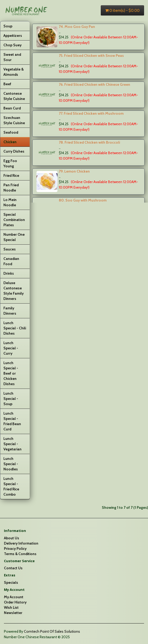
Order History (15, 602)
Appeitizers (13, 36)
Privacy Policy (15, 549)
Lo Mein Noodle (10, 202)
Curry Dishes (14, 151)
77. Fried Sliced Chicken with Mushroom (91, 113)
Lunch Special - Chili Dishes (15, 328)
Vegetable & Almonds (14, 72)
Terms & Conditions (20, 554)
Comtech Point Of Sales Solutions (52, 631)
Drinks (9, 273)
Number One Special (14, 237)
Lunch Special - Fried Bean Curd (12, 421)
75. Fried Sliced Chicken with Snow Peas (91, 56)
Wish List (11, 607)
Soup (8, 26)
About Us (12, 538)
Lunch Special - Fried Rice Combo (11, 486)
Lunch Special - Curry (11, 348)
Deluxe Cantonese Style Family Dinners (14, 291)
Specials (11, 582)
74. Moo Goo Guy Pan (77, 27)
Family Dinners (10, 311)
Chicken (10, 142)
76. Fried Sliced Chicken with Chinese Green (94, 84)
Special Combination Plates (14, 220)
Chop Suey (12, 45)
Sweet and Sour (12, 57)
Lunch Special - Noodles (11, 464)
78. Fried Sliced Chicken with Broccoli (89, 142)
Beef (7, 84)
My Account (14, 597)
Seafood (11, 132)
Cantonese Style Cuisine (14, 96)
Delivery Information (21, 543)
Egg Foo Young (10, 163)
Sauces (10, 249)
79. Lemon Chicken (74, 171)
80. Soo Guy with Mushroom (83, 200)
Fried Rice (11, 175)
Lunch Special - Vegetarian (12, 444)
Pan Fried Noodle (11, 188)
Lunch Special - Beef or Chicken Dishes (11, 373)
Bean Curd (12, 108)
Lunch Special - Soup (11, 399)
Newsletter (13, 613)
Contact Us (13, 568)
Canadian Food (11, 261)
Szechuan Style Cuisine (14, 120)
